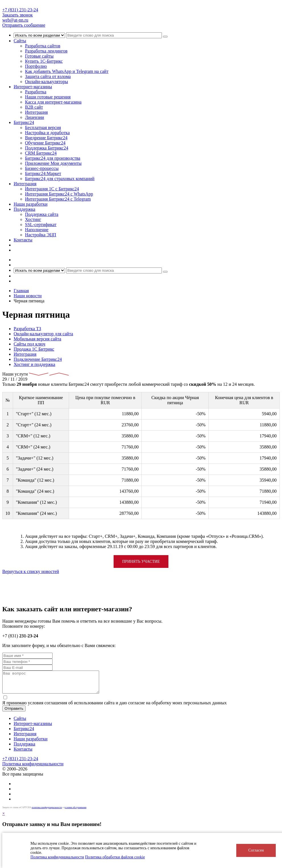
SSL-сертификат (41, 225)
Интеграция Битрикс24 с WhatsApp (59, 194)
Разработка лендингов (46, 51)
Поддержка (24, 209)
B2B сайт (34, 107)
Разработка (36, 92)
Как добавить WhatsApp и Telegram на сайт (67, 71)
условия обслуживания (75, 812)
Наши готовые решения (48, 97)
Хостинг (33, 219)
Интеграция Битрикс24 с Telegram (58, 199)
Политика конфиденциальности (57, 857)
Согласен (256, 850)
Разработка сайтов (43, 46)
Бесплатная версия (43, 128)
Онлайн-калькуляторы (46, 82)
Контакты (23, 240)
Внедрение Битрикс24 (46, 138)
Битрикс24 (24, 122)
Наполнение (37, 230)
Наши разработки (31, 204)
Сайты (20, 41)
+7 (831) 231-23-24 (20, 10)
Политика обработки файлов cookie (115, 857)
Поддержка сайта (42, 214)
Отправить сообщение (24, 25)
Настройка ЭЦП (41, 235)
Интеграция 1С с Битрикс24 (52, 189)
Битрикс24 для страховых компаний (60, 179)
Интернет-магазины (33, 87)
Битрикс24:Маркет (43, 173)
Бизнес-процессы (42, 168)
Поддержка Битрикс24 (47, 148)
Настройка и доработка (47, 133)
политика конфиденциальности (47, 812)
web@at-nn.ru (15, 20)
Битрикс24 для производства (53, 158)
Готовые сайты (39, 56)
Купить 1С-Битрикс (44, 61)
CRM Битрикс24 (41, 153)
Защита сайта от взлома (48, 76)
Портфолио (36, 66)
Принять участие (141, 562)
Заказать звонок (17, 15)
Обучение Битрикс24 (45, 143)
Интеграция (36, 112)
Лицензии (35, 117)
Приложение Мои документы (53, 163)
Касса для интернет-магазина (53, 102)
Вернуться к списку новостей (31, 571)
